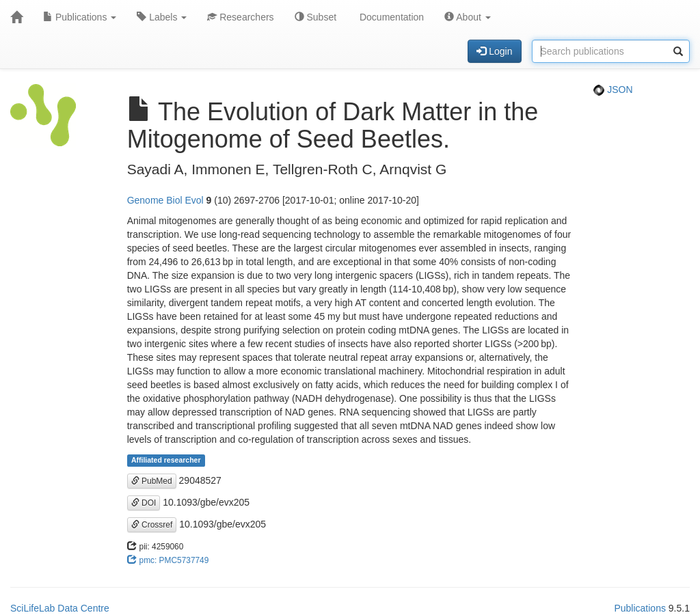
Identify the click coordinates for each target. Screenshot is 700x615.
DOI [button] (144, 503)
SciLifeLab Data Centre (60, 608)
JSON (613, 90)
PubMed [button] (152, 481)
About (468, 17)
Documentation (390, 17)
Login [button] (494, 51)
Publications (80, 17)
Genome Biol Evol (165, 200)
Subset (315, 17)
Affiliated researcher (166, 461)
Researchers (240, 17)
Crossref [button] (152, 525)
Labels (162, 17)
